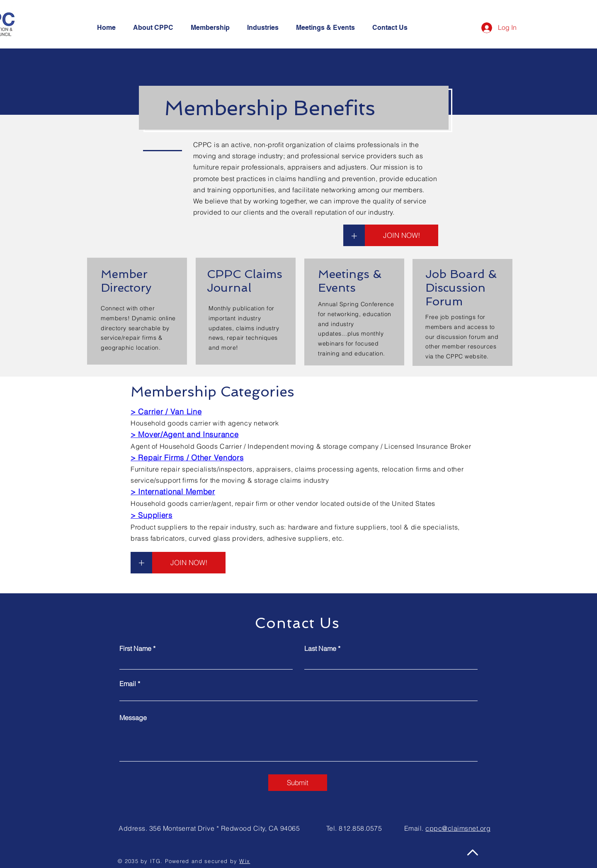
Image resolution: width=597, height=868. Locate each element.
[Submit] (298, 783)
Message (133, 718)
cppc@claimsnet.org (458, 828)
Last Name (320, 648)
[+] (354, 235)
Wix (245, 861)
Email (128, 684)
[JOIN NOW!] (402, 235)
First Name (135, 648)
